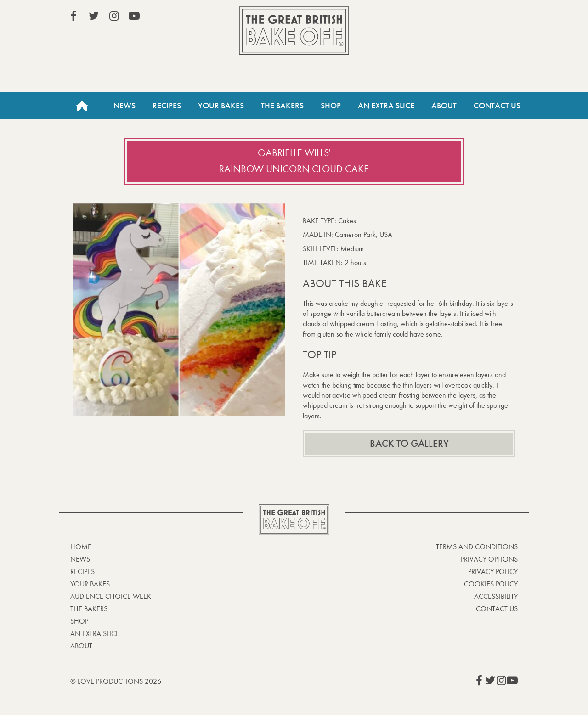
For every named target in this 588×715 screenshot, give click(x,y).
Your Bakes (221, 106)
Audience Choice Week (111, 596)
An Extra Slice (386, 106)
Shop (331, 106)
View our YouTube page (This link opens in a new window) (134, 16)
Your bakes (90, 584)
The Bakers (282, 106)
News (124, 106)
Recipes (167, 106)
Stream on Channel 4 (476, 18)
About (444, 106)
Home (82, 106)
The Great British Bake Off (294, 31)
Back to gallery (409, 444)
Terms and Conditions (477, 547)
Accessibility (496, 596)
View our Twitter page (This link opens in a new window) (94, 16)
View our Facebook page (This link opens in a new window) (73, 16)
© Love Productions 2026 (116, 681)
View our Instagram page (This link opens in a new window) (114, 16)
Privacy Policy (493, 571)
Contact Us (497, 106)
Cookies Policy (491, 584)
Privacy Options (489, 559)
